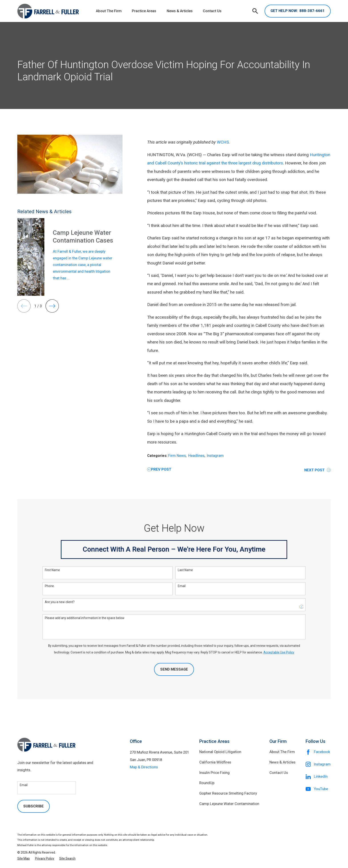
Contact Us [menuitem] (212, 11)
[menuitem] (24, 859)
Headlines (196, 456)
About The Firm (282, 752)
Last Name (185, 570)
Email (182, 586)
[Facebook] (318, 752)
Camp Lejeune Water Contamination (229, 804)
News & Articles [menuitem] (180, 11)
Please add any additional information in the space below (85, 618)
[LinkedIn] (318, 777)
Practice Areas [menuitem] (144, 11)
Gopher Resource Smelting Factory (228, 793)
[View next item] (52, 306)
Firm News (177, 456)
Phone (49, 586)
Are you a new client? (60, 602)
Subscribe (34, 806)
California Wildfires (215, 762)
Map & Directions (144, 767)
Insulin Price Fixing (215, 773)
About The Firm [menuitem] (109, 11)
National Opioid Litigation (220, 752)
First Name (52, 570)
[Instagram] (318, 764)
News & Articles (282, 762)
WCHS (223, 142)
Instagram (215, 456)
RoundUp (207, 783)
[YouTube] (318, 789)
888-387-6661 (298, 11)
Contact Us (279, 773)
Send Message (174, 669)
